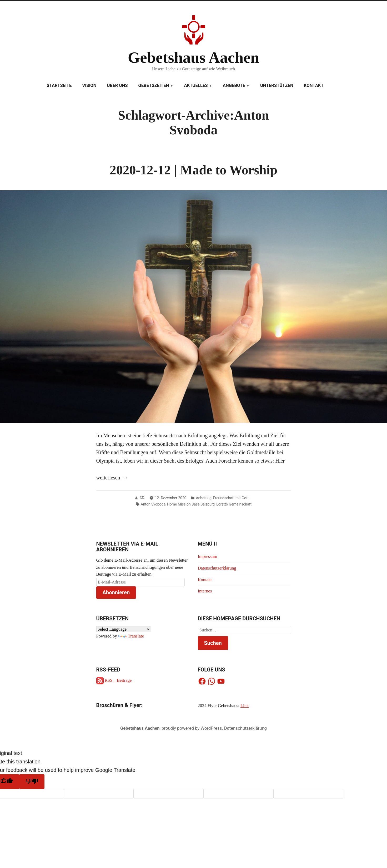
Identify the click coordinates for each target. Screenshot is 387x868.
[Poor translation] (32, 782)
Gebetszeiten (154, 85)
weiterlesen (108, 478)
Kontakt (314, 85)
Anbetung (204, 498)
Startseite (59, 85)
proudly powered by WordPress (192, 728)
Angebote (234, 85)
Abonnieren (116, 592)
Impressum (208, 556)
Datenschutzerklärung (217, 568)
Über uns (117, 85)
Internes (205, 591)
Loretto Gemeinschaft (234, 504)
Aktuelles (196, 85)
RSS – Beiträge (114, 680)
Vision (89, 85)
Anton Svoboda (153, 504)
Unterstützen (277, 85)
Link (245, 706)
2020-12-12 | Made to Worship (193, 170)
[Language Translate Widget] (123, 629)
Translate (131, 636)
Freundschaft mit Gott (231, 498)
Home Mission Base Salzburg (191, 504)
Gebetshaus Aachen (193, 57)
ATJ (142, 498)
